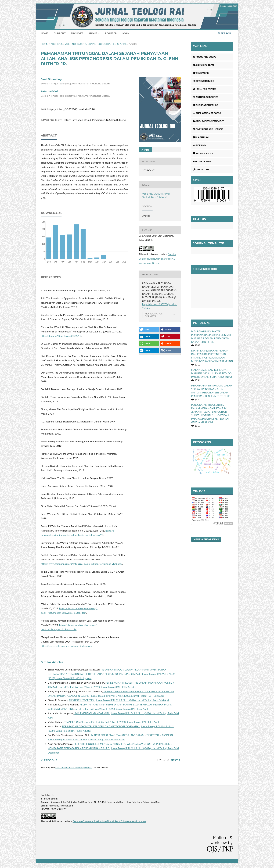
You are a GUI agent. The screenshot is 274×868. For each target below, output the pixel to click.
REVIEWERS (201, 73)
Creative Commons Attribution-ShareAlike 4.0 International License (158, 259)
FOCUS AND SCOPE (205, 57)
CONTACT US (201, 170)
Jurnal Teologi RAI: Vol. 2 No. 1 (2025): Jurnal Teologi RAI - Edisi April (111, 709)
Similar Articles (52, 662)
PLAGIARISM (201, 137)
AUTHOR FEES (202, 162)
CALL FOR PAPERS (205, 89)
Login (126, 33)
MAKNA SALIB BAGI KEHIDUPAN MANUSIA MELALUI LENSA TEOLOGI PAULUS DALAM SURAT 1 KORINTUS (212, 373)
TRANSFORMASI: (74, 722)
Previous (51, 760)
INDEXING (199, 145)
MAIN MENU (200, 46)
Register (111, 33)
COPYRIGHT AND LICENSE (208, 129)
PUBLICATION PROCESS (207, 113)
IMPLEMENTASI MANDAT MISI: (92, 713)
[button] (149, 329)
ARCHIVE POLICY (203, 153)
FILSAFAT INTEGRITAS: (82, 700)
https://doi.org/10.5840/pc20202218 (61, 336)
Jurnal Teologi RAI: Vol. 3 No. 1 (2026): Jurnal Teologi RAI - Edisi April (128, 696)
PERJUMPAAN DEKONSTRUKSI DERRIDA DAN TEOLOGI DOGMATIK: (101, 726)
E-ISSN (197, 180)
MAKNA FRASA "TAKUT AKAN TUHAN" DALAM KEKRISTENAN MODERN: (133, 735)
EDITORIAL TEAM (203, 65)
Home (45, 33)
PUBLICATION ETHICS (205, 105)
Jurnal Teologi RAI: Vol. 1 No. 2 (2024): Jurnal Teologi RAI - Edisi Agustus (86, 739)
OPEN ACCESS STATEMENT (208, 121)
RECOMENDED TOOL (205, 269)
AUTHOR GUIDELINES (206, 97)
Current (60, 33)
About (93, 33)
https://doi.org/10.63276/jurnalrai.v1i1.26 (71, 109)
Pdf (147, 150)
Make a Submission (206, 539)
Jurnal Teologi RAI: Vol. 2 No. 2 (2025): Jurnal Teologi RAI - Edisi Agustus (98, 687)
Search (224, 33)
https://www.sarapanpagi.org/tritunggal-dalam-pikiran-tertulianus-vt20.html (82, 564)
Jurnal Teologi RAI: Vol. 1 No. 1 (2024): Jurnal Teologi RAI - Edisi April (133, 700)
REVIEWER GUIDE (203, 81)
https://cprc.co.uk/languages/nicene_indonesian (66, 646)
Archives (77, 33)
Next (174, 760)
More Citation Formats (154, 315)
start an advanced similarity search (74, 767)
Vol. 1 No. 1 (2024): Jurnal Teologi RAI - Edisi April (96, 44)
